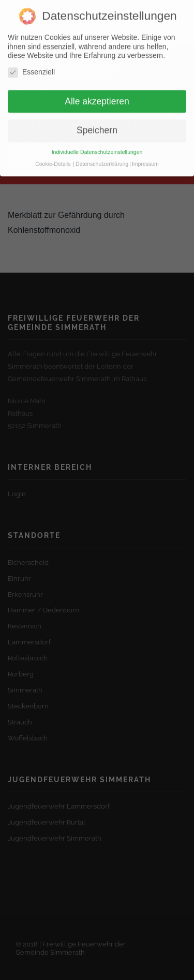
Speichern (97, 117)
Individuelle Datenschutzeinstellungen (97, 139)
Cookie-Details (53, 151)
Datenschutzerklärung (102, 151)
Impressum (145, 151)
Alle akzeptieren (97, 88)
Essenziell (31, 59)
